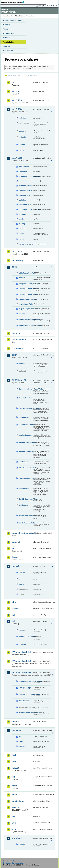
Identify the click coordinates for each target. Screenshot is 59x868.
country (22, 844)
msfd (14, 786)
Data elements (9, 33)
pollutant (22, 644)
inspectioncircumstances (26, 636)
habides (16, 608)
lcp (13, 777)
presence (22, 214)
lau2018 (16, 768)
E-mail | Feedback (10, 861)
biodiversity (18, 260)
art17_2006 (17, 109)
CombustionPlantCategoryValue (26, 389)
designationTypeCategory (26, 288)
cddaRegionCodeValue (26, 273)
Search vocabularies (14, 76)
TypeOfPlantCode (26, 701)
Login (40, 6)
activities (22, 118)
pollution (22, 200)
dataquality (17, 348)
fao (14, 548)
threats (22, 233)
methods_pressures (26, 186)
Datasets (7, 25)
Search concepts (32, 76)
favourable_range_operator (26, 176)
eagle (21, 742)
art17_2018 (17, 251)
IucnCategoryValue (26, 304)
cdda (14, 267)
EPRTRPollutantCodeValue (26, 408)
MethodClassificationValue (26, 442)
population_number (26, 205)
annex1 (22, 630)
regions (22, 314)
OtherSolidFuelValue (26, 478)
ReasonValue (24, 489)
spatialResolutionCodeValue (26, 326)
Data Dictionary (21, 16)
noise (15, 795)
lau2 (14, 762)
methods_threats (25, 190)
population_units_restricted (26, 209)
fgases (15, 557)
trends (21, 150)
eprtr (14, 355)
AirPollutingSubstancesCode (26, 681)
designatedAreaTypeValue (26, 284)
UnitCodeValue (25, 505)
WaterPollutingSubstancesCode (26, 712)
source (22, 584)
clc (20, 737)
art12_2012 (17, 91)
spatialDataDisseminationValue (26, 320)
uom (14, 823)
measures (23, 181)
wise (14, 829)
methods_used (25, 195)
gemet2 (16, 566)
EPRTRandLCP (19, 380)
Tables (6, 29)
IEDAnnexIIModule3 (21, 661)
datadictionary (19, 340)
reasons (22, 144)
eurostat (16, 542)
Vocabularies (8, 42)
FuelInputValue (25, 417)
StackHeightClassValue (26, 499)
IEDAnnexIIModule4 (21, 673)
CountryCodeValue (26, 398)
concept (22, 572)
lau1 (14, 755)
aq (13, 82)
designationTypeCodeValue (26, 294)
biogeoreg (23, 171)
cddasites (23, 278)
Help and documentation (12, 20)
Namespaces (8, 51)
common (16, 333)
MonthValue (23, 462)
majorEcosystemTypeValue (26, 309)
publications (18, 801)
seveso (15, 807)
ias (13, 615)
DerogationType (25, 688)
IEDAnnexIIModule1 (21, 652)
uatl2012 (22, 746)
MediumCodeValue (26, 435)
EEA (13, 2)
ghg (14, 602)
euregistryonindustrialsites (22, 533)
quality (22, 219)
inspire (15, 722)
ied (13, 621)
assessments (24, 167)
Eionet (13, 16)
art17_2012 (17, 158)
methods (22, 137)
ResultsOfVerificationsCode (26, 694)
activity (22, 364)
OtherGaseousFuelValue (26, 468)
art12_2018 (17, 100)
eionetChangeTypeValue (26, 299)
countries (23, 131)
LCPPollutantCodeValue (26, 425)
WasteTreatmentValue (26, 523)
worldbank (17, 838)
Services (7, 46)
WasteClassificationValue (26, 515)
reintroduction (24, 228)
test (14, 816)
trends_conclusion (26, 244)
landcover (17, 731)
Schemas (7, 38)
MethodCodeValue (26, 451)
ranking (22, 224)
